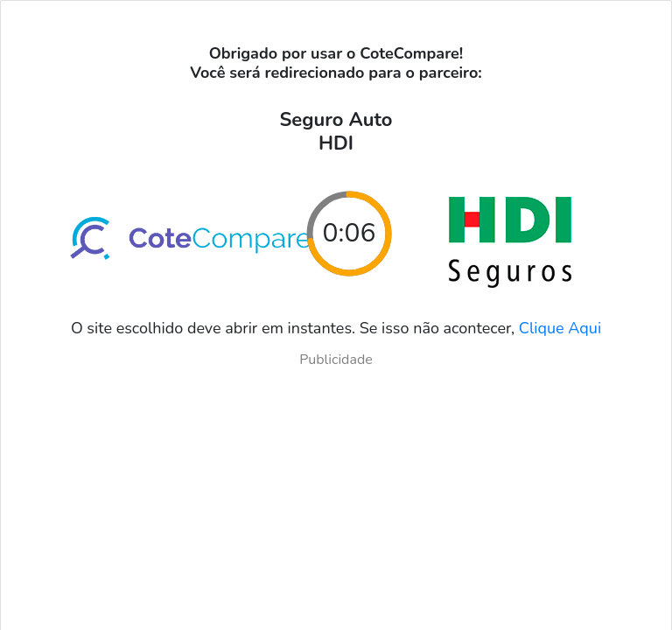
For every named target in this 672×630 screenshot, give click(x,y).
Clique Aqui (560, 328)
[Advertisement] (336, 493)
